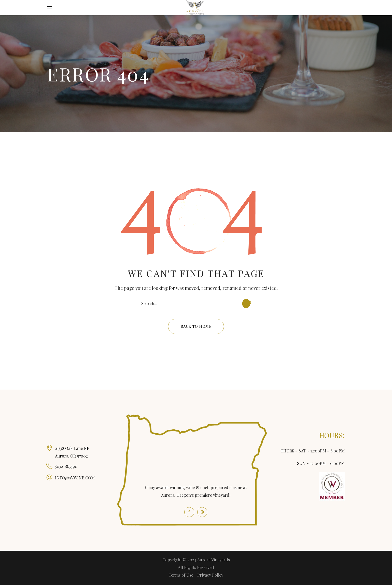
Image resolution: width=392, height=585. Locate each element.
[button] (342, 8)
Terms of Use (181, 575)
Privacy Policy (210, 575)
